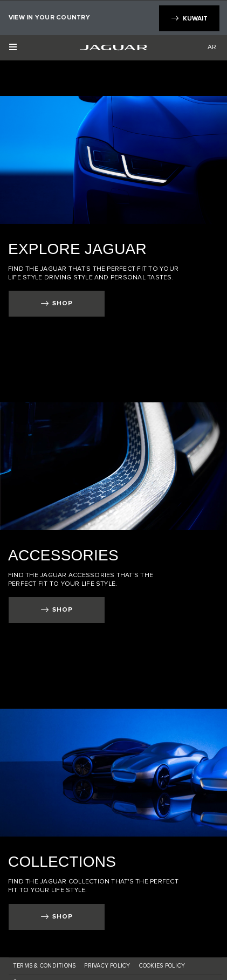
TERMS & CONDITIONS (44, 966)
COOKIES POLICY (162, 966)
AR (212, 47)
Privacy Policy (107, 966)
